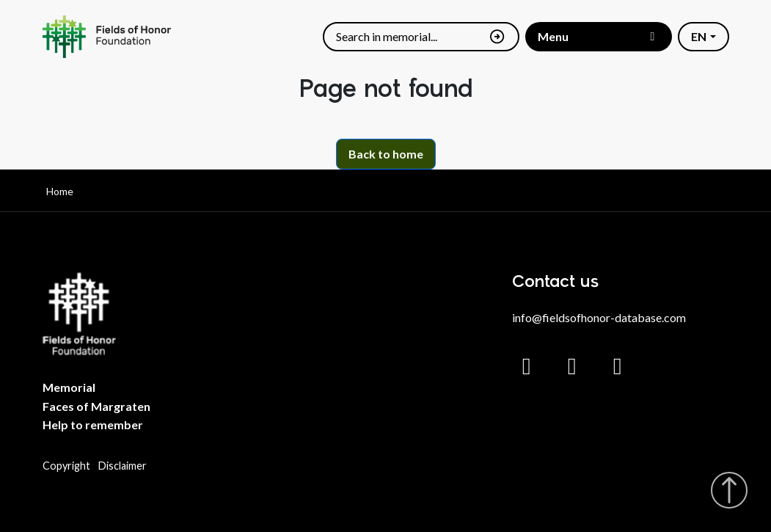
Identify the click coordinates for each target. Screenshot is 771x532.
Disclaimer (123, 466)
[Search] (409, 37)
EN (699, 36)
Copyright (66, 466)
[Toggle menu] (599, 36)
